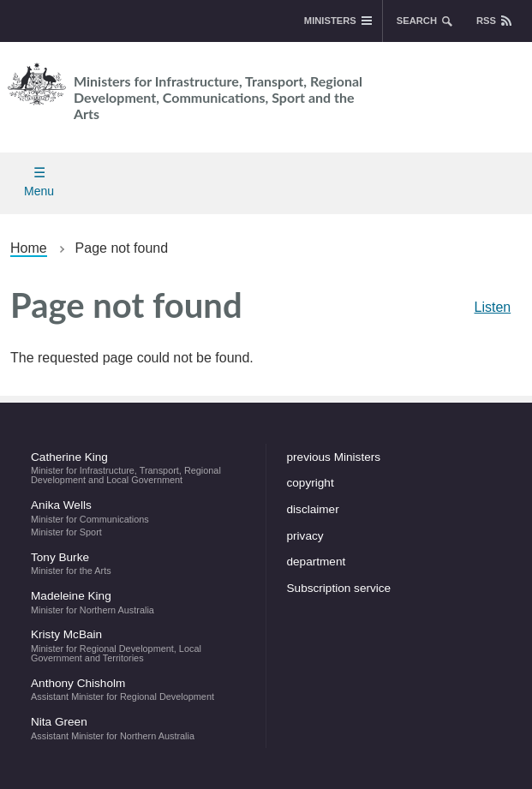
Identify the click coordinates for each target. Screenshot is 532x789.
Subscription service (339, 588)
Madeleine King (138, 602)
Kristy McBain (138, 645)
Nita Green (138, 728)
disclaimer (313, 509)
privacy (305, 536)
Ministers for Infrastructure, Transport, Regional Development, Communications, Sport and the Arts (181, 90)
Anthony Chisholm (138, 690)
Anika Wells (138, 517)
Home (29, 248)
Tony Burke (138, 564)
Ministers (330, 21)
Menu (39, 191)
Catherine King (138, 468)
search (417, 21)
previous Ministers (334, 457)
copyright (311, 483)
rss (486, 21)
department (317, 562)
